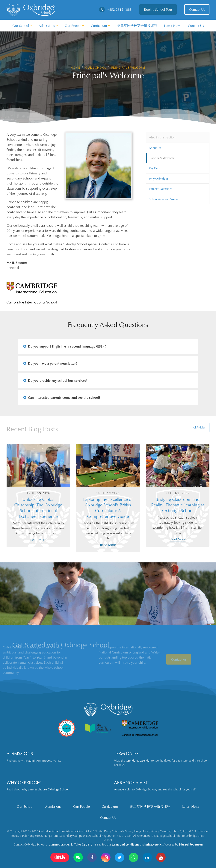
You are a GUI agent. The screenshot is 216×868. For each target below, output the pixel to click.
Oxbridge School (50, 831)
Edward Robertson (191, 844)
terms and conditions (126, 844)
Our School (22, 25)
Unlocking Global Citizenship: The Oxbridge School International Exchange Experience (38, 508)
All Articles (199, 427)
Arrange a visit (123, 789)
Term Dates (126, 753)
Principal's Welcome (162, 158)
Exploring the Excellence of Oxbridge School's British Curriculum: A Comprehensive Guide (108, 508)
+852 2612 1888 (115, 9)
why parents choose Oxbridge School (45, 789)
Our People (74, 25)
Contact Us (197, 9)
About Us (155, 148)
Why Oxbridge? (158, 179)
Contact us (179, 667)
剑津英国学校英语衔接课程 (137, 25)
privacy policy (154, 844)
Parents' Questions (161, 189)
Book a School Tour (158, 9)
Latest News (173, 25)
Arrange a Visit (132, 782)
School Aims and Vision (163, 199)
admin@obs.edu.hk (61, 844)
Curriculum (101, 25)
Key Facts (155, 168)
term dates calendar (138, 760)
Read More (38, 540)
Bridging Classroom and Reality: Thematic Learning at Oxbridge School (178, 505)
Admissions (48, 25)
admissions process (40, 760)
